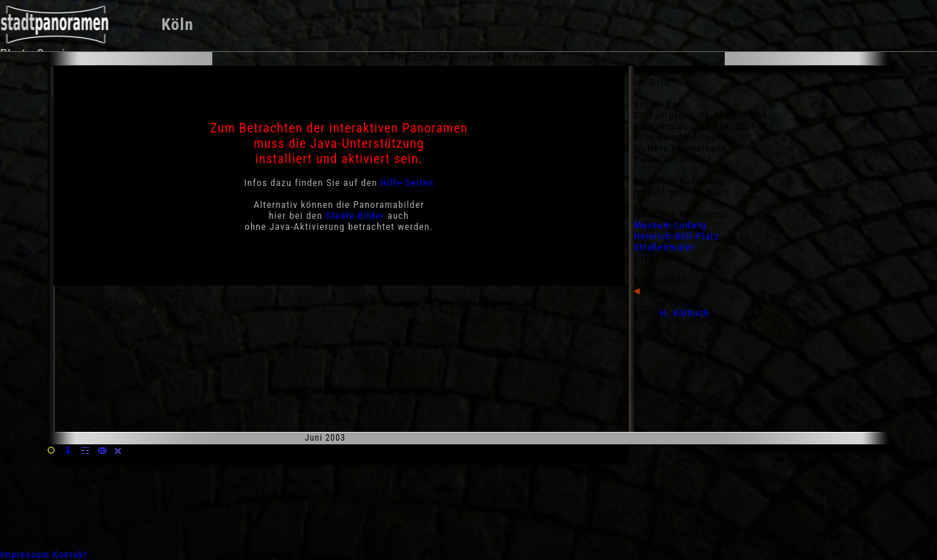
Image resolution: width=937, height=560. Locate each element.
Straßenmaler (664, 247)
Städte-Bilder (355, 216)
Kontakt (70, 555)
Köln (177, 25)
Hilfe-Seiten (407, 183)
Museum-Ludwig (670, 225)
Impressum (25, 555)
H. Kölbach (685, 313)
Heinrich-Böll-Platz (676, 236)
